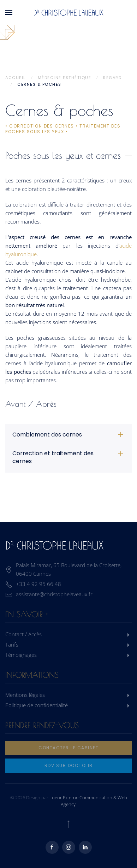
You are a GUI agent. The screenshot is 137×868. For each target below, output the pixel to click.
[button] (9, 12)
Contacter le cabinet (68, 748)
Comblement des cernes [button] (47, 435)
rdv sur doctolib (69, 765)
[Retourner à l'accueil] (68, 12)
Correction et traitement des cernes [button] (53, 457)
